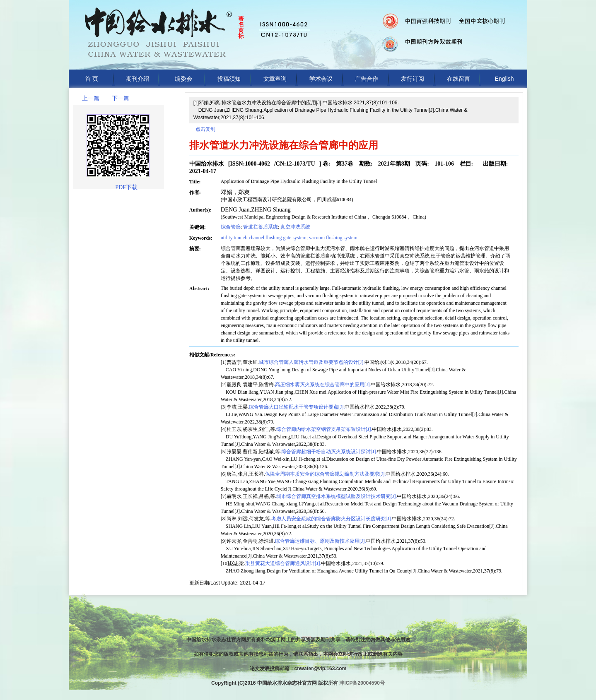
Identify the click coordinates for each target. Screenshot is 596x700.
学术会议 (321, 79)
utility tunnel (234, 238)
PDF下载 (126, 187)
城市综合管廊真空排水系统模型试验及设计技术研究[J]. (337, 496)
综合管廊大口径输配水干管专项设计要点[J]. (297, 407)
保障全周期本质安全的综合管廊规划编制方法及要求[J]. (326, 474)
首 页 (92, 79)
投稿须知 (229, 79)
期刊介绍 (138, 79)
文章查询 (275, 79)
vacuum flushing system (333, 238)
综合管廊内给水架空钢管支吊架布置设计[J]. (324, 429)
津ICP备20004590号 (362, 683)
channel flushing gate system (278, 238)
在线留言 (458, 79)
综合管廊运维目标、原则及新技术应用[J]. (321, 541)
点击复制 (205, 129)
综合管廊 (231, 227)
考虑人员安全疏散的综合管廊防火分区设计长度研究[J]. (332, 519)
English (504, 79)
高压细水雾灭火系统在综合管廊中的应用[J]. (323, 385)
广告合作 (367, 79)
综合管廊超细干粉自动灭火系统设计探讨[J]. (329, 452)
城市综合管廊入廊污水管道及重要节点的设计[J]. (312, 362)
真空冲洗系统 (295, 227)
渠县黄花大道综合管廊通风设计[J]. (283, 563)
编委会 (183, 79)
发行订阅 (413, 79)
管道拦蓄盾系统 (261, 227)
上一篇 (91, 98)
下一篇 (121, 98)
